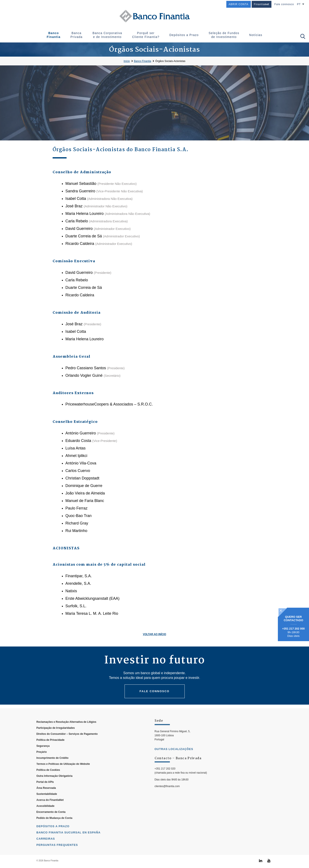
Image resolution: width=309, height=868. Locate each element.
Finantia (262, 4)
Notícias (256, 35)
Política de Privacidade (51, 751)
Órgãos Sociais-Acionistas (170, 61)
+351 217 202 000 (293, 629)
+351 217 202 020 (165, 779)
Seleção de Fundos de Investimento (224, 35)
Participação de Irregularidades (56, 739)
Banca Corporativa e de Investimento (107, 35)
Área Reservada (46, 799)
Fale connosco (284, 4)
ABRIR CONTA (239, 4)
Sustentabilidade (47, 805)
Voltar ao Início (154, 634)
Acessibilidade (46, 817)
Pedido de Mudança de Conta (54, 829)
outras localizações (174, 760)
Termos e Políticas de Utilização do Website (63, 775)
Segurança (43, 757)
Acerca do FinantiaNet (50, 811)
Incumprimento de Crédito (53, 769)
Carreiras (46, 849)
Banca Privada (77, 35)
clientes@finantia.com (167, 797)
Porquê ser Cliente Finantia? (146, 35)
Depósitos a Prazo (184, 35)
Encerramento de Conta (51, 823)
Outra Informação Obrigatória (55, 787)
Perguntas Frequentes (57, 856)
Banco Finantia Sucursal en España (69, 843)
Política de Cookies (48, 781)
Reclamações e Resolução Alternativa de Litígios (66, 733)
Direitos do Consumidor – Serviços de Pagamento (67, 745)
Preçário (42, 763)
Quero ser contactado (293, 619)
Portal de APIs (45, 793)
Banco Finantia (54, 35)
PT (299, 4)
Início (127, 61)
